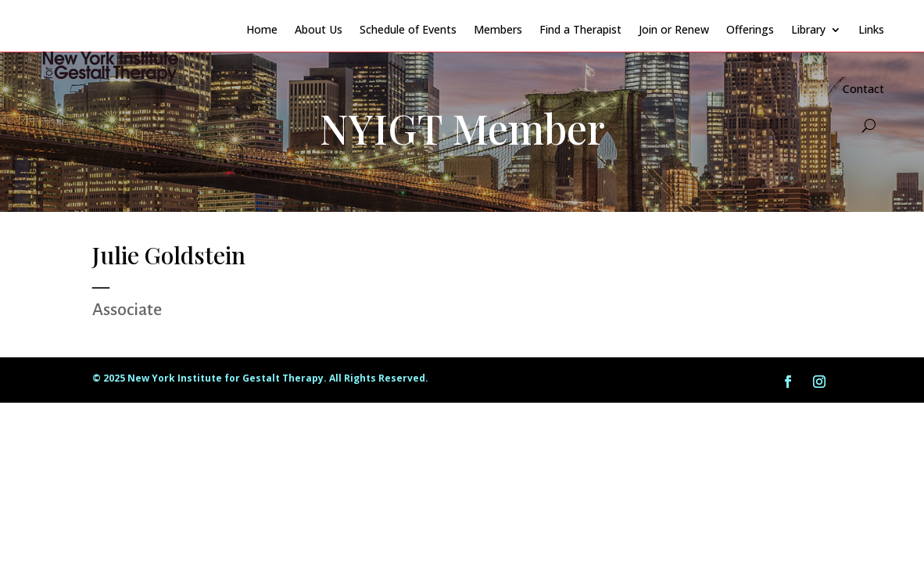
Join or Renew (674, 29)
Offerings (750, 29)
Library (808, 29)
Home (262, 29)
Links (871, 29)
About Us (319, 29)
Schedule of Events (408, 29)
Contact (863, 89)
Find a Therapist (580, 29)
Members (498, 29)
